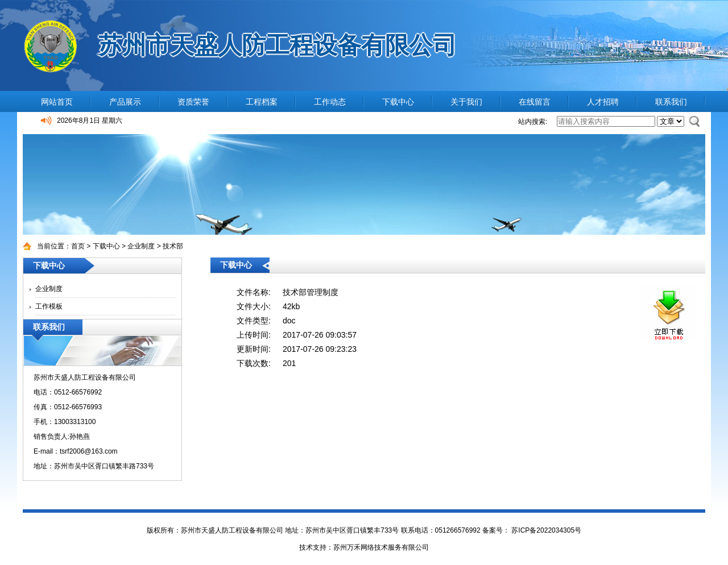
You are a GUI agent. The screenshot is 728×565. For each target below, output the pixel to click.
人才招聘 (603, 102)
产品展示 (125, 102)
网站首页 (57, 102)
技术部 (173, 246)
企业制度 (141, 246)
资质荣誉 (193, 102)
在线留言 (535, 102)
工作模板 (49, 306)
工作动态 (330, 102)
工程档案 (262, 102)
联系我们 (671, 102)
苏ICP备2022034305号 (545, 530)
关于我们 (466, 102)
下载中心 (398, 102)
